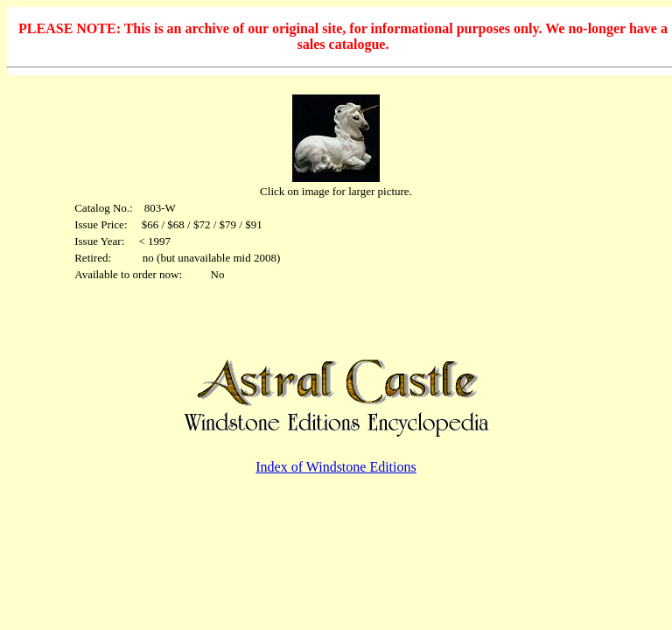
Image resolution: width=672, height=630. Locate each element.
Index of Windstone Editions (336, 467)
